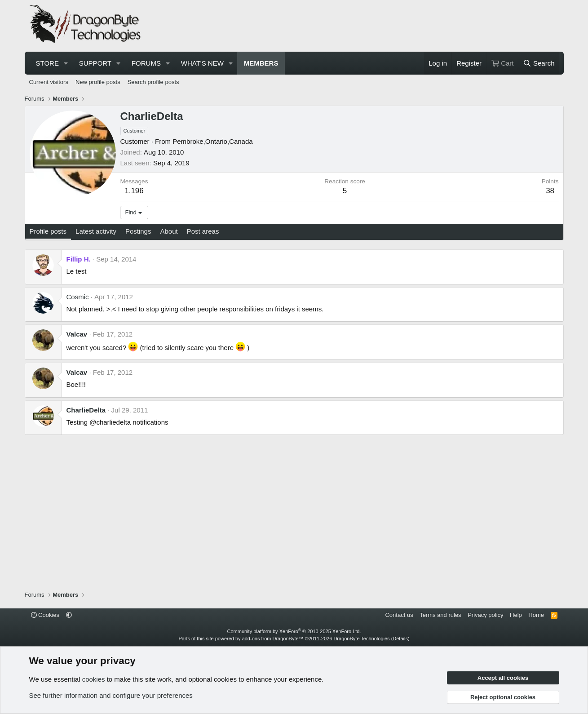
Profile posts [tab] (48, 231)
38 (550, 191)
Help (516, 615)
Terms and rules (440, 615)
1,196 (134, 191)
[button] (66, 63)
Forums (146, 63)
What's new (202, 63)
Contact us (399, 615)
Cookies (45, 615)
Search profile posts (153, 82)
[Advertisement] (396, 26)
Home (536, 615)
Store (47, 63)
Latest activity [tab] (96, 231)
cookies (94, 679)
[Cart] (502, 63)
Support (95, 63)
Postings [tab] (138, 231)
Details (400, 639)
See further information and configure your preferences (111, 695)
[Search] (539, 63)
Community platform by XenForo (294, 631)
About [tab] (169, 231)
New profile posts (98, 82)
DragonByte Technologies (361, 639)
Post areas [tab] (203, 231)
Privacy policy (485, 615)
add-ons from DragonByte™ (273, 639)
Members (261, 63)
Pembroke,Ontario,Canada (212, 141)
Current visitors (49, 82)
